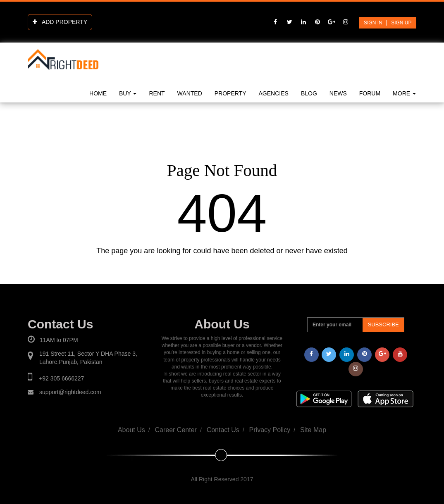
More (404, 93)
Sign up (401, 23)
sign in (373, 23)
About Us (131, 430)
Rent (157, 93)
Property (230, 93)
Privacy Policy (270, 430)
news (338, 93)
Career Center (176, 430)
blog (309, 93)
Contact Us (223, 430)
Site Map (313, 430)
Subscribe (383, 325)
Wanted (190, 93)
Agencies (274, 93)
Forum (370, 93)
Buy (128, 93)
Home (98, 93)
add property (60, 22)
